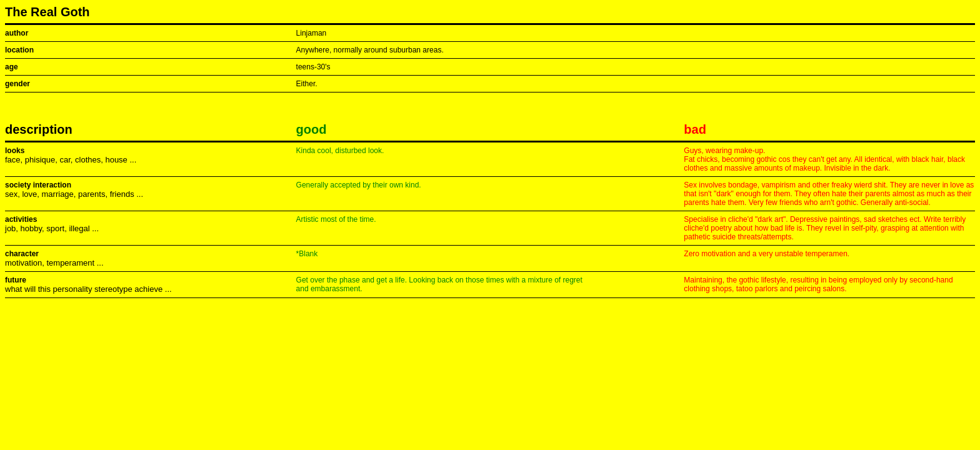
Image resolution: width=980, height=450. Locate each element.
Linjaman (312, 33)
